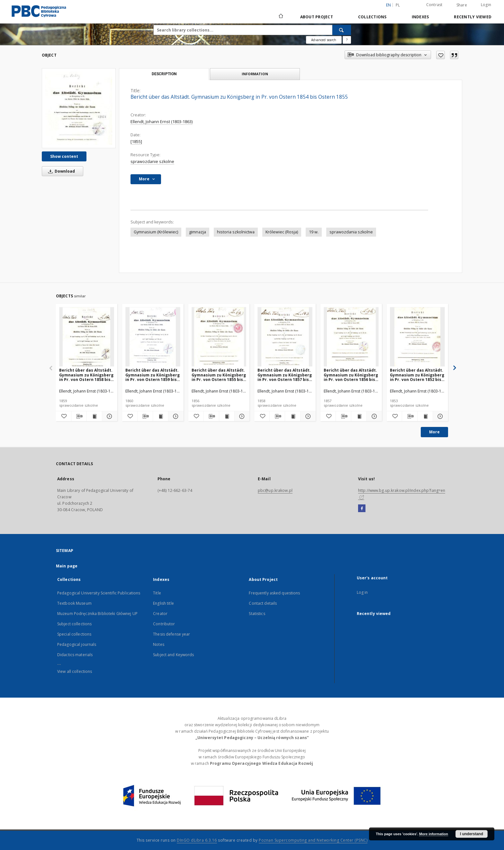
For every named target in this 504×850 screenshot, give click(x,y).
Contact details (263, 603)
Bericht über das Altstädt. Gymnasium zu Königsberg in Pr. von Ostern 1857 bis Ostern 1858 (285, 375)
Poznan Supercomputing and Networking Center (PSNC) (313, 840)
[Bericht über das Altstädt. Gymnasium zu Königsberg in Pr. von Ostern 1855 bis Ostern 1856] (219, 337)
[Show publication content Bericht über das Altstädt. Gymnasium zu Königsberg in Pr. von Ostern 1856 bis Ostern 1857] (359, 416)
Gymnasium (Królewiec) (156, 232)
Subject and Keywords (173, 655)
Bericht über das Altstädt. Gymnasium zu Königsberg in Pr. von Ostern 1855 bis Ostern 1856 (219, 375)
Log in (362, 592)
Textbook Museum (74, 603)
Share (462, 5)
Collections (372, 17)
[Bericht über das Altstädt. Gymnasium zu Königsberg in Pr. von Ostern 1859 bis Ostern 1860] (153, 337)
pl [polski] (398, 5)
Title (157, 593)
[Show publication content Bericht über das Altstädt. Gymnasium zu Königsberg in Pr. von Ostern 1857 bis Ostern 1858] (293, 416)
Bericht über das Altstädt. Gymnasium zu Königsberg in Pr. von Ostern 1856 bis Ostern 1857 (351, 375)
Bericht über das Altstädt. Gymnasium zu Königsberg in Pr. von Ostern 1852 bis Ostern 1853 (417, 375)
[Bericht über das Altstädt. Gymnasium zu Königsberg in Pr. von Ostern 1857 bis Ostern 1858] (285, 337)
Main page (67, 566)
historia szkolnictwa (236, 232)
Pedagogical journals (77, 644)
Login (486, 5)
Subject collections (74, 624)
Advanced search (324, 40)
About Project (317, 17)
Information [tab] (255, 74)
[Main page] (280, 17)
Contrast (434, 5)
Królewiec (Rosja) (282, 232)
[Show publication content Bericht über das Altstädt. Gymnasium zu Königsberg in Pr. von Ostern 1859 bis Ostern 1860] (161, 416)
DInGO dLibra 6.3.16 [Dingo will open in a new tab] (197, 840)
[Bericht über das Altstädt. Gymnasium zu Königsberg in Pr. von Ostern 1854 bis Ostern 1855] (79, 108)
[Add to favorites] (441, 55)
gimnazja (198, 232)
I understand (472, 834)
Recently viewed (473, 17)
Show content (64, 156)
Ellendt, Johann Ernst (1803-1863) (162, 122)
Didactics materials (75, 655)
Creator (160, 614)
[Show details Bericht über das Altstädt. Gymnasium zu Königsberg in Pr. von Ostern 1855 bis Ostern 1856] (241, 416)
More (434, 432)
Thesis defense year (171, 634)
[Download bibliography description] (79, 416)
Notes (159, 644)
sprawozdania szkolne (351, 232)
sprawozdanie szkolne (152, 162)
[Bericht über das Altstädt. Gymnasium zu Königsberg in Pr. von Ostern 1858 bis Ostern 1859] (87, 337)
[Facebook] (362, 509)
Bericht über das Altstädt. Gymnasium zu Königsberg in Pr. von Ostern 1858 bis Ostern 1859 (86, 375)
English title (163, 603)
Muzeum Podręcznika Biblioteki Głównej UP (97, 614)
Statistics (257, 614)
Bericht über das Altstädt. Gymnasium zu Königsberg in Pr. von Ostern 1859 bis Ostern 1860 (153, 375)
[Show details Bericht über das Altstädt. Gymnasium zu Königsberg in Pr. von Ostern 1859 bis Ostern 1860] (175, 416)
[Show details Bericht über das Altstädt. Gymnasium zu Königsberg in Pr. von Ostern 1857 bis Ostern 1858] (307, 416)
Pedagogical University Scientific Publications (99, 593)
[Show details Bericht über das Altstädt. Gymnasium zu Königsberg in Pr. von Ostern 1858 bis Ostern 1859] (109, 416)
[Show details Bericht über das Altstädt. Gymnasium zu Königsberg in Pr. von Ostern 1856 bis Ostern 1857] (373, 416)
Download (60, 171)
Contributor (164, 624)
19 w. (314, 232)
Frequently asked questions (274, 593)
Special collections (74, 634)
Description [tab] (164, 74)
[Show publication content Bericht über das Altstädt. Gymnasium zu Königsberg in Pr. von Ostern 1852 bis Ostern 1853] (425, 416)
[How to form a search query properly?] (347, 40)
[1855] (136, 142)
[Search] (342, 30)
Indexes (420, 17)
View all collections (75, 671)
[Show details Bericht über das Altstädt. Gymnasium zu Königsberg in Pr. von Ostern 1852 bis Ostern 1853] (440, 416)
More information (434, 834)
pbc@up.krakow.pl (275, 490)
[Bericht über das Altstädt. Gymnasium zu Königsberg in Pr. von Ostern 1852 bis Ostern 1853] (417, 337)
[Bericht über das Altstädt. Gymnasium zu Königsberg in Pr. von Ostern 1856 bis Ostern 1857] (351, 337)
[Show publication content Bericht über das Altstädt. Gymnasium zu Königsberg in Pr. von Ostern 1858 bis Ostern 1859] (94, 416)
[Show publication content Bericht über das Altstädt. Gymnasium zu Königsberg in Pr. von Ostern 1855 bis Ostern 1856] (227, 416)
